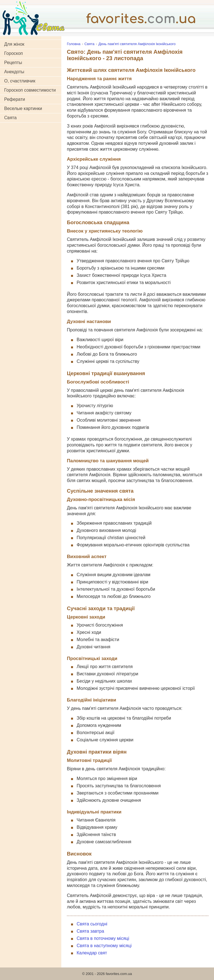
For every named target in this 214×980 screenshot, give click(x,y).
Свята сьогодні (92, 924)
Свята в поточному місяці (103, 938)
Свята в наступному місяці (104, 946)
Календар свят (92, 953)
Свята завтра (90, 931)
